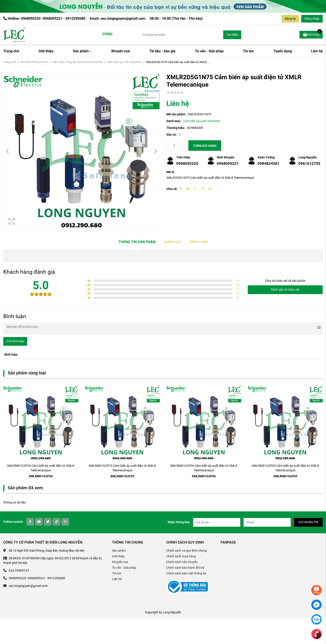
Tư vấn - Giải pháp (209, 51)
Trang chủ (11, 51)
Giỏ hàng (312, 34)
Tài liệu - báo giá (162, 51)
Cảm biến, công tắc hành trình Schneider (78, 62)
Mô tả (170, 172)
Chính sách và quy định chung (186, 551)
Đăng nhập (312, 19)
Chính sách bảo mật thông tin (186, 573)
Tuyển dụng (283, 51)
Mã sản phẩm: (176, 114)
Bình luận (199, 242)
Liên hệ (317, 51)
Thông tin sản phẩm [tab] (137, 242)
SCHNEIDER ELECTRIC (34, 62)
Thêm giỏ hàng (205, 146)
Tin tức (248, 51)
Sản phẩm (82, 51)
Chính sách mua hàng (181, 556)
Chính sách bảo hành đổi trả (185, 568)
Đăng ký (290, 19)
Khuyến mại (121, 51)
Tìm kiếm (232, 35)
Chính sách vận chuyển (182, 562)
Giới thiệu (46, 51)
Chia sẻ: (172, 189)
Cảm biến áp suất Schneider (124, 62)
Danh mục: (174, 121)
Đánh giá (173, 242)
